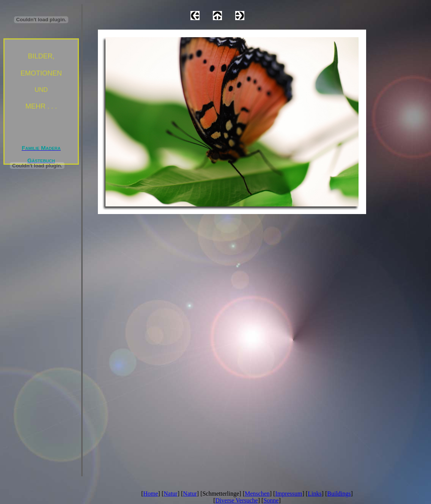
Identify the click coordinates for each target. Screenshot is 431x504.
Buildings (339, 494)
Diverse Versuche (237, 500)
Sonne (271, 500)
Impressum (289, 494)
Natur (170, 494)
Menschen (257, 494)
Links (315, 494)
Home (151, 494)
